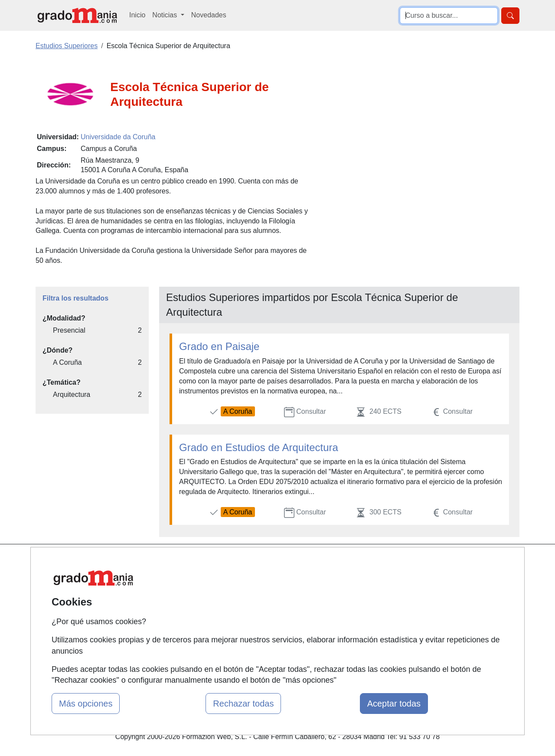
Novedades (209, 15)
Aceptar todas (394, 704)
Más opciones (86, 704)
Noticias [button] (165, 15)
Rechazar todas (243, 704)
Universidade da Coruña (118, 137)
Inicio (137, 15)
